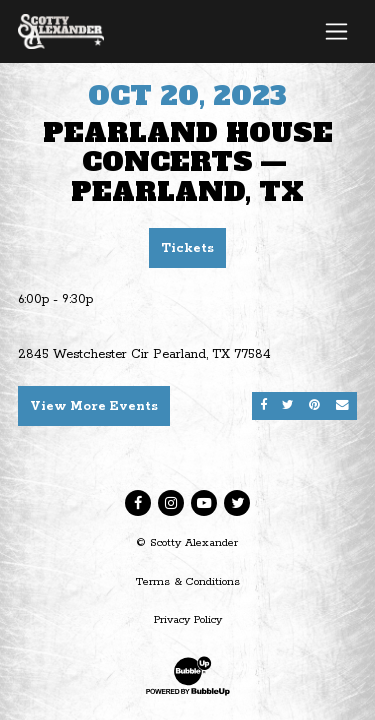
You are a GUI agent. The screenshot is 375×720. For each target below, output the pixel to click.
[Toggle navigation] (336, 31)
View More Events (94, 406)
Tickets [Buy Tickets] (187, 248)
